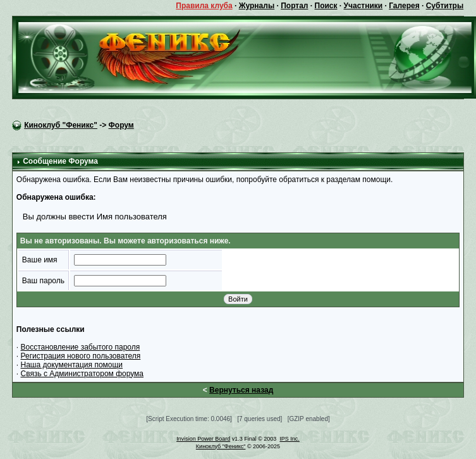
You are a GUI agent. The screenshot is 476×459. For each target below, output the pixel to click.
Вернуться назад (241, 390)
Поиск (326, 6)
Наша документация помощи (72, 365)
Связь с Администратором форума (82, 374)
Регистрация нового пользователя (81, 356)
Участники (363, 6)
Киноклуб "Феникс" (61, 125)
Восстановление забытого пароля (81, 347)
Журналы (257, 6)
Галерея (404, 6)
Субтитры (445, 6)
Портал (294, 6)
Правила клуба (204, 6)
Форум (121, 125)
